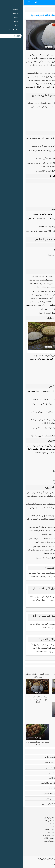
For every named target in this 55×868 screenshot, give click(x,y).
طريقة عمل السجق (29, 313)
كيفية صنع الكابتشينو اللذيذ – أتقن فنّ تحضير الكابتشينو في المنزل (14, 699)
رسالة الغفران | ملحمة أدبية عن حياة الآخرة (38, 768)
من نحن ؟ (51, 848)
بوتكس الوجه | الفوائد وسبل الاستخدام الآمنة (37, 762)
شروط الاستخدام (48, 851)
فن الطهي (40, 9)
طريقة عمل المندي (30, 171)
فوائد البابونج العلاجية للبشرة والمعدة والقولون (36, 793)
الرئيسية (48, 9)
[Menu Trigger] (6, 3)
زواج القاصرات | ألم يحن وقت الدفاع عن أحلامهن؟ (35, 804)
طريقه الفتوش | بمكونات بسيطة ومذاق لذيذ (37, 757)
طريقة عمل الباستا (30, 558)
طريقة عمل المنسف (29, 436)
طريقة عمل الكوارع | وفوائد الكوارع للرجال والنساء (34, 859)
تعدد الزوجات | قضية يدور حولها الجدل (39, 773)
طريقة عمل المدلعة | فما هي (40, 865)
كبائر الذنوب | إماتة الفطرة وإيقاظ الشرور (38, 778)
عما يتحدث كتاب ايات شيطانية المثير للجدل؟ (37, 799)
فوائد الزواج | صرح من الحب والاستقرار (39, 788)
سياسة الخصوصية (48, 854)
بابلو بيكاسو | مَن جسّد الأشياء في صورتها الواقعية (35, 783)
